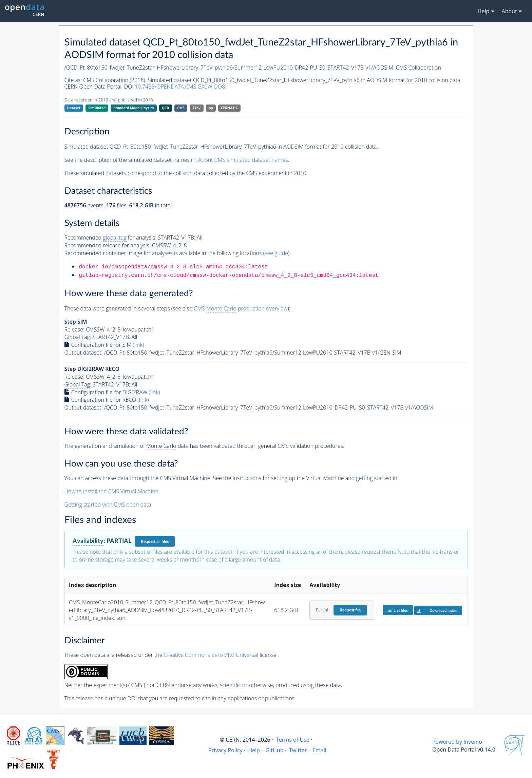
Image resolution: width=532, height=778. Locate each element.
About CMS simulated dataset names (243, 160)
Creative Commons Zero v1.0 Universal (211, 655)
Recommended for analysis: (110, 238)
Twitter (298, 750)
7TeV (196, 108)
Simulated (97, 108)
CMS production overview (241, 309)
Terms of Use (293, 740)
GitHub (274, 750)
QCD (166, 108)
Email (319, 750)
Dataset (74, 108)
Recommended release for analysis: (108, 245)
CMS (181, 108)
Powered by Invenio (457, 742)
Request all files (155, 542)
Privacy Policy (225, 750)
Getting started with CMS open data (108, 505)
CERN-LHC (229, 108)
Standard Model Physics (134, 108)
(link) (139, 345)
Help (254, 750)
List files (398, 610)
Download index (435, 610)
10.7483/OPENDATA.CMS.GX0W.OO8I (180, 87)
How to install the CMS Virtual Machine (111, 491)
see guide (276, 253)
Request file (350, 610)
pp (211, 108)
